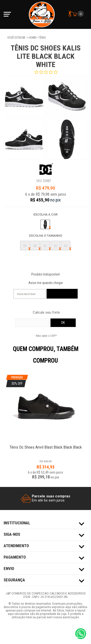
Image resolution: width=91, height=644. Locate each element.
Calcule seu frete (46, 313)
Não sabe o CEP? (46, 336)
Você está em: (17, 38)
